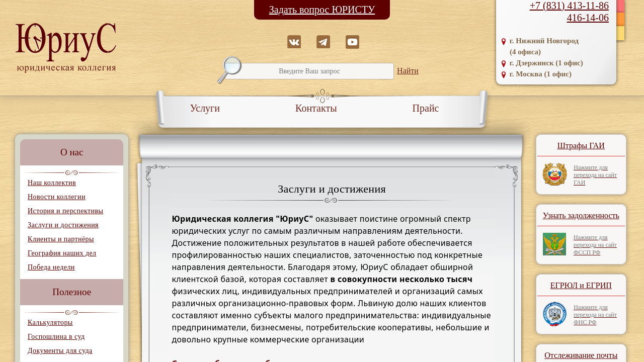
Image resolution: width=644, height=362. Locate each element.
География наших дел (62, 253)
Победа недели (51, 267)
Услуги (205, 108)
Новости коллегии (57, 197)
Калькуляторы (50, 323)
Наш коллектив (52, 183)
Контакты (316, 108)
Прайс (426, 108)
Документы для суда (60, 351)
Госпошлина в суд (56, 337)
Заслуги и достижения (63, 225)
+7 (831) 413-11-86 (569, 6)
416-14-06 (588, 18)
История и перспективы (65, 211)
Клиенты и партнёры (61, 239)
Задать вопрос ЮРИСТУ (322, 10)
